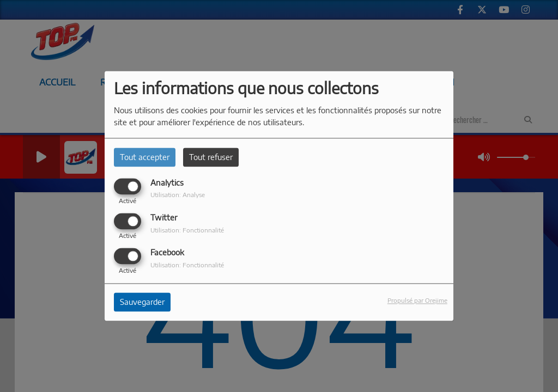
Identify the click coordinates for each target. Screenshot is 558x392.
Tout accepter (145, 157)
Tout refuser (211, 157)
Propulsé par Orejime (417, 301)
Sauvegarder (142, 302)
